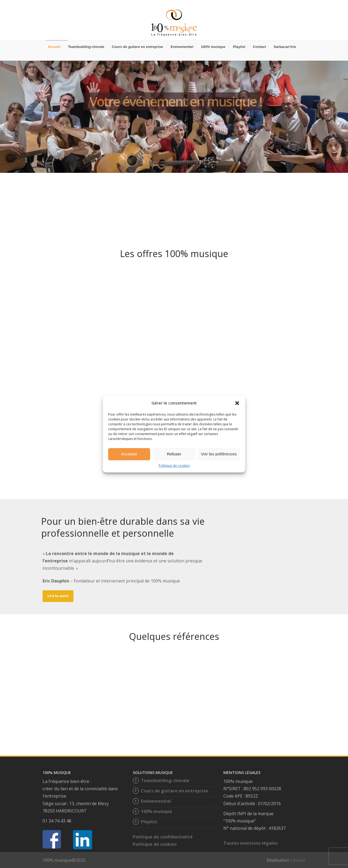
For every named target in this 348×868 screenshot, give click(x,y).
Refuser (174, 454)
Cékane (298, 860)
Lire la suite (58, 596)
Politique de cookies (174, 466)
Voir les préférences (219, 454)
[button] (237, 403)
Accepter (129, 454)
